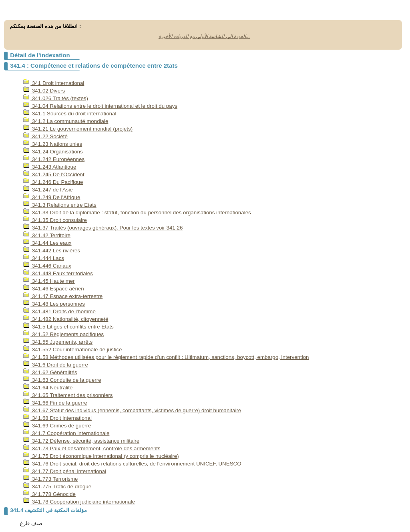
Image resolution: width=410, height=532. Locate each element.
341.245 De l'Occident (54, 174)
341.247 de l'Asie (48, 190)
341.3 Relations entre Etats (60, 205)
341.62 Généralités (50, 372)
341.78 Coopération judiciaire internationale (79, 502)
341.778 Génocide (49, 494)
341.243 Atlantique (50, 167)
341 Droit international (54, 83)
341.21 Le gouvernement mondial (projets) (78, 129)
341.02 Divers (44, 91)
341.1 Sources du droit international (70, 114)
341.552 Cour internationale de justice (72, 350)
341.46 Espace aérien (53, 289)
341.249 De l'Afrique (52, 197)
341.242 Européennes (54, 159)
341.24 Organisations (53, 152)
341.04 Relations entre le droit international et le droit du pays (100, 106)
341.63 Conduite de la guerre (62, 380)
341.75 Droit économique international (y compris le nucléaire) (101, 456)
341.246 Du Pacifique (53, 182)
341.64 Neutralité (48, 388)
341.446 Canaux (47, 266)
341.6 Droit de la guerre (56, 365)
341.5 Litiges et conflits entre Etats (68, 327)
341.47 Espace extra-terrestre (63, 296)
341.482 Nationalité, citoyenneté (66, 319)
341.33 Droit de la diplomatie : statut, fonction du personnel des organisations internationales (137, 213)
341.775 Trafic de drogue (57, 487)
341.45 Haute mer (49, 281)
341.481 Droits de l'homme (59, 311)
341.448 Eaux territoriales (58, 273)
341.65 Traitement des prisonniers (68, 395)
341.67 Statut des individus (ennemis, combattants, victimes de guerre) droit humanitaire (132, 410)
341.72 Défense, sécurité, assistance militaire (81, 441)
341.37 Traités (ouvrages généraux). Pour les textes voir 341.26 (103, 228)
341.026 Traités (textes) (56, 98)
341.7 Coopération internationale (66, 433)
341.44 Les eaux (47, 243)
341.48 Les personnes (54, 304)
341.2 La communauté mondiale (66, 121)
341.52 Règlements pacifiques (63, 334)
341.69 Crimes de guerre (57, 426)
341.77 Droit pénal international (65, 471)
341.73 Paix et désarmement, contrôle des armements (92, 448)
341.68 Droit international (57, 418)
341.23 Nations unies (53, 144)
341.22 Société (45, 136)
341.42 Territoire (47, 235)
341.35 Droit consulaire (55, 220)
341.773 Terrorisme (50, 479)
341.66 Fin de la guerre (55, 403)
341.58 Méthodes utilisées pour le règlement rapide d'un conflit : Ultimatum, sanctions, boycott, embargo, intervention (166, 357)
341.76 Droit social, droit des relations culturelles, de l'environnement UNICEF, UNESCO (132, 464)
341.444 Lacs (44, 258)
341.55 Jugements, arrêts (58, 342)
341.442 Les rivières (52, 251)
